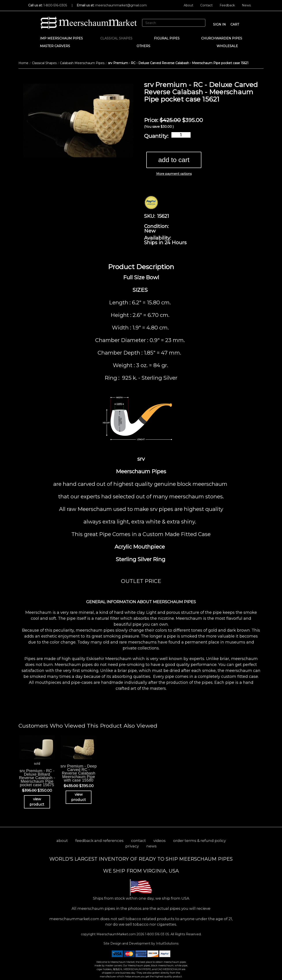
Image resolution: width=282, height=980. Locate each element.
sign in (219, 24)
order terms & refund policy (199, 841)
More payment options (174, 174)
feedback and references (99, 841)
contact (138, 841)
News (246, 5)
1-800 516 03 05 (157, 934)
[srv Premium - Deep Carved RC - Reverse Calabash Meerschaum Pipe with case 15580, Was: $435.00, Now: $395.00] (79, 747)
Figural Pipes (169, 38)
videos (160, 841)
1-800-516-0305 (55, 5)
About (188, 5)
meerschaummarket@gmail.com (121, 5)
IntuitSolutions (167, 943)
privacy (132, 846)
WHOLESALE (229, 46)
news (151, 846)
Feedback (227, 5)
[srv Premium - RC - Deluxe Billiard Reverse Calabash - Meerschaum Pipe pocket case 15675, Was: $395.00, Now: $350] (37, 747)
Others (146, 46)
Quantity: (156, 136)
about (62, 841)
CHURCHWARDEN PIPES (222, 38)
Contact (206, 5)
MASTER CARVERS (57, 46)
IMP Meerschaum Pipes (61, 38)
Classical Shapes (118, 38)
